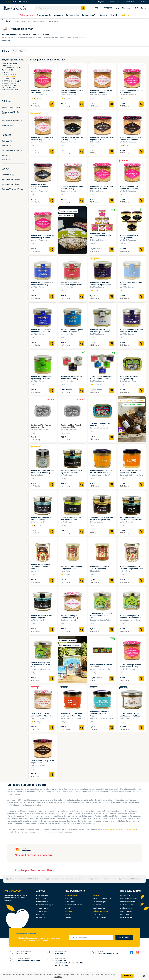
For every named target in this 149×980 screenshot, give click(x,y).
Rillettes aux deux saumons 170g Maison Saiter (71, 568)
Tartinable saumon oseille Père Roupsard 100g (71, 519)
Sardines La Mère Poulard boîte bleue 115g (100, 425)
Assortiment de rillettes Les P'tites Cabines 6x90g (101, 378)
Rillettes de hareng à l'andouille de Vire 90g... (70, 617)
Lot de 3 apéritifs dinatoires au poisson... (101, 666)
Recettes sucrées (126, 917)
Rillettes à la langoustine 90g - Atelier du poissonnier (131, 139)
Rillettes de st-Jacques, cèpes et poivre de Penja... (102, 139)
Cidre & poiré (70, 902)
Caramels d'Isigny (99, 902)
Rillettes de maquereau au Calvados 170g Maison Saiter (132, 568)
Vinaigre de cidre (99, 908)
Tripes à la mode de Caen (11, 68)
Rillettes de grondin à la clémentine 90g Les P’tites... (72, 284)
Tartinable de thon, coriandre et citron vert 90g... (72, 188)
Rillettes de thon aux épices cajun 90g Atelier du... (101, 91)
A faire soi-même (126, 908)
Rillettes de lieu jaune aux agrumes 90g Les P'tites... (41, 378)
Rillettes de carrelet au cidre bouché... (131, 284)
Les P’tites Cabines (38, 287)
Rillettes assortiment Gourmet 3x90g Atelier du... (132, 237)
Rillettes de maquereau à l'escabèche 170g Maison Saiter (41, 567)
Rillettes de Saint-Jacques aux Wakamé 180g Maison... (131, 715)
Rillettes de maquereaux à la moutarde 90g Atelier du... (42, 139)
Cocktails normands (128, 911)
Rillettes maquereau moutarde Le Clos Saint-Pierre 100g (102, 472)
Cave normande (71, 895)
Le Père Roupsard (67, 475)
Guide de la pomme (127, 905)
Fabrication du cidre (128, 902)
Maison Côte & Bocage (128, 718)
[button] (7, 21)
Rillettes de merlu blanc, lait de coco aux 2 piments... (131, 188)
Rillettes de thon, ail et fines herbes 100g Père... (42, 617)
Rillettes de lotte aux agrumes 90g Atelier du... (132, 91)
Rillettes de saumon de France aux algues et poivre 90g (43, 472)
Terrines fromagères (10, 90)
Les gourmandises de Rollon (100, 620)
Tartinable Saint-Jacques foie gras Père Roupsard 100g (102, 519)
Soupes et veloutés (9, 86)
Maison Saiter (36, 571)
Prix (15, 51)
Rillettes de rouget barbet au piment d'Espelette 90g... (131, 666)
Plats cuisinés (7, 70)
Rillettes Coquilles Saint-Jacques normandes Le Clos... (100, 714)
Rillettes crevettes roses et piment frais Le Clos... (130, 472)
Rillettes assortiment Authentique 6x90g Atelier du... (101, 236)
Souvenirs (69, 917)
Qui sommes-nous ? (43, 895)
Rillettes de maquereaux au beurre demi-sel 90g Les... (41, 331)
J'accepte (127, 976)
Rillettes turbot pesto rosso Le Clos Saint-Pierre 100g (71, 715)
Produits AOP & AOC (128, 895)
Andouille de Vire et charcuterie (10, 65)
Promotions (41, 917)
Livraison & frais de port (45, 905)
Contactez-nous (42, 902)
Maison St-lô (130, 829)
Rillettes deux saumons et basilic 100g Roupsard (41, 519)
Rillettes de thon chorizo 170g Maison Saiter (100, 568)
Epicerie (96, 895)
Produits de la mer (9, 77)
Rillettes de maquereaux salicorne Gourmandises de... (131, 617)
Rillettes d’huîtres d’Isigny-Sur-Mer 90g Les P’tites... (101, 331)
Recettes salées (126, 914)
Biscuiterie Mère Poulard (129, 381)
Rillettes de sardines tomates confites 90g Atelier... (72, 91)
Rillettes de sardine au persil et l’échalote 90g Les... (72, 331)
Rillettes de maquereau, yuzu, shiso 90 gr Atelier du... (102, 188)
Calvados (69, 899)
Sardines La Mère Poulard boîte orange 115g (71, 426)
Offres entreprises (43, 908)
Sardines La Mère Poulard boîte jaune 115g (130, 378)
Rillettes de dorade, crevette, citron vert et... (42, 91)
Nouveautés (41, 914)
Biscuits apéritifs (9, 88)
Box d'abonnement (100, 917)
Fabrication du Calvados (129, 899)
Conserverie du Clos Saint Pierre (102, 475)
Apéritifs (68, 908)
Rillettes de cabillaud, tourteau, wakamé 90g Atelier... (40, 187)
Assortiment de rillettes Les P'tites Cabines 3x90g (71, 378)
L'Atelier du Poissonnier (39, 95)
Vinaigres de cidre (9, 79)
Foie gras (6, 72)
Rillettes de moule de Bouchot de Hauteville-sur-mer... (132, 331)
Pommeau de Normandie (74, 905)
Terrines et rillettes (10, 74)
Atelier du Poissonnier (112, 829)
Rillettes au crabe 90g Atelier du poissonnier (42, 762)
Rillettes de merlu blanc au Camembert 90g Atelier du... (42, 715)
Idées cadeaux (27, 850)
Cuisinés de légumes (10, 83)
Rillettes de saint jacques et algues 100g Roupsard (71, 472)
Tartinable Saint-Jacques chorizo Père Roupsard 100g (131, 519)
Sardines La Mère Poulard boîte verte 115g (41, 426)
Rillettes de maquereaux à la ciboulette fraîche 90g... (42, 284)
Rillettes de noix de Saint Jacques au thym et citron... (101, 284)
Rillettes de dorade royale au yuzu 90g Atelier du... (72, 139)
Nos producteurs (42, 899)
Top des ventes (42, 911)
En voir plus (8, 41)
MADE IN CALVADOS (13, 891)
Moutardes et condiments (12, 81)
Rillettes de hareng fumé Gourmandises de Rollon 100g (40, 665)
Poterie (68, 914)
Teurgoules (97, 905)
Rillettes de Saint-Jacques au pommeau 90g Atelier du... (42, 237)
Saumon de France (38, 475)
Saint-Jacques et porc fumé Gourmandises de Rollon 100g (101, 616)
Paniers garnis (98, 914)
